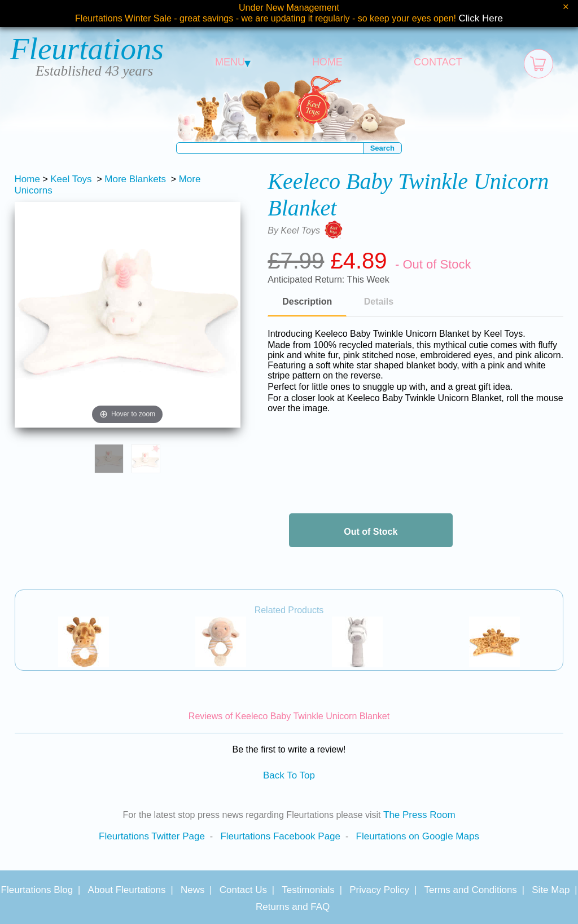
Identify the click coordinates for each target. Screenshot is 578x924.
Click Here (481, 18)
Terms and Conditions (470, 890)
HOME (327, 62)
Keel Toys (71, 179)
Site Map (551, 890)
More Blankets (135, 179)
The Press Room (419, 815)
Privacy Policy (379, 890)
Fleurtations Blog (37, 890)
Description (307, 302)
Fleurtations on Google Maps (418, 836)
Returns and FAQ (293, 907)
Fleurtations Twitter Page (152, 836)
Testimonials (308, 890)
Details (379, 302)
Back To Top (289, 775)
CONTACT (438, 62)
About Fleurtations (127, 890)
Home (27, 179)
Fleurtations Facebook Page (280, 836)
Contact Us (243, 890)
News (193, 890)
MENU (233, 62)
